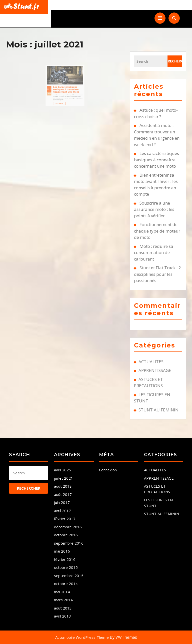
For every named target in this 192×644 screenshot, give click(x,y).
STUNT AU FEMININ (158, 410)
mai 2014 (62, 592)
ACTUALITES (151, 362)
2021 (56, 84)
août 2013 (63, 608)
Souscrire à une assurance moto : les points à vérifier (154, 209)
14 (56, 81)
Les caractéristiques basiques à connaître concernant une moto (66, 81)
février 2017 (65, 519)
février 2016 (65, 559)
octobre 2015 (66, 567)
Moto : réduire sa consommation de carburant (154, 253)
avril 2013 (62, 616)
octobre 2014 (66, 584)
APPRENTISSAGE (155, 370)
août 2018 (63, 486)
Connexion (108, 470)
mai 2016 (62, 551)
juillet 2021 (63, 478)
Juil (55, 81)
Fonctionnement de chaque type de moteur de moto (157, 231)
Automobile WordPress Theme (82, 637)
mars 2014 (63, 600)
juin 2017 (62, 502)
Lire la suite (62, 90)
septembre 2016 (69, 543)
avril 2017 (62, 511)
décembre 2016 (68, 527)
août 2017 (63, 494)
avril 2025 (62, 470)
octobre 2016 (66, 535)
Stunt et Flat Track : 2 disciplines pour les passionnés (157, 274)
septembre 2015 (69, 576)
